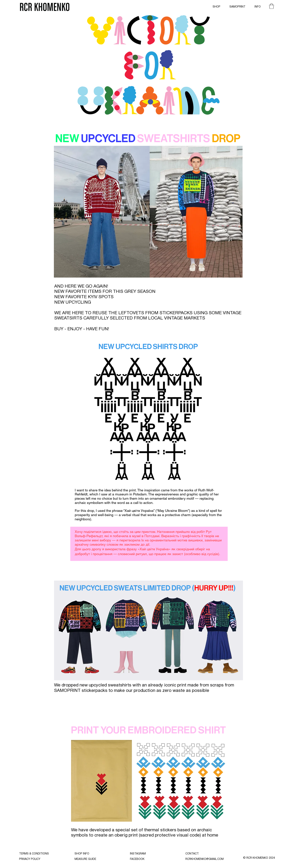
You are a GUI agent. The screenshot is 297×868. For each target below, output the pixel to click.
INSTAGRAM (138, 854)
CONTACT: (192, 854)
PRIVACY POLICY (30, 859)
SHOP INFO (82, 854)
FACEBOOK (137, 859)
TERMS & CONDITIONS (34, 854)
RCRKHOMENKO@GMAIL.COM (205, 859)
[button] (272, 6)
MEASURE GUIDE (85, 859)
